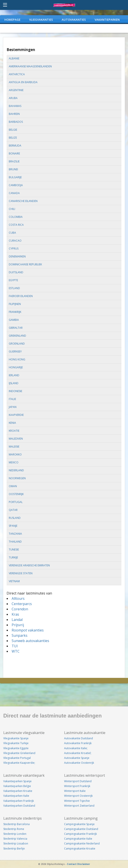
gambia (14, 320)
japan (13, 407)
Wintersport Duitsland (78, 781)
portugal (16, 502)
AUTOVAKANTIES (74, 20)
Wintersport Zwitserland (79, 806)
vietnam (14, 581)
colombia (16, 217)
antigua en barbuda (23, 82)
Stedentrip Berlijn (14, 849)
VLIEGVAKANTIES (41, 20)
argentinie (16, 90)
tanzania (15, 534)
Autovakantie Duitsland (78, 738)
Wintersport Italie (75, 791)
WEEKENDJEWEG (15, 28)
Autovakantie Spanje (77, 758)
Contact (72, 864)
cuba (12, 233)
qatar (13, 510)
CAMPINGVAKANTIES (50, 28)
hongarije (16, 367)
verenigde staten (21, 573)
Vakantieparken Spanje (17, 781)
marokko (15, 454)
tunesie (14, 550)
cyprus (14, 249)
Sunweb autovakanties (30, 641)
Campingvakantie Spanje (79, 824)
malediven (16, 439)
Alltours (18, 598)
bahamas (15, 106)
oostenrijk (16, 494)
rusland (15, 518)
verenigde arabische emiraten (29, 565)
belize (13, 138)
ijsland (14, 383)
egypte (13, 280)
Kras (15, 614)
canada (14, 193)
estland (14, 288)
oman (13, 486)
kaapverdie (16, 415)
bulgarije (15, 177)
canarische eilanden (23, 201)
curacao (15, 241)
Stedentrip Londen (15, 834)
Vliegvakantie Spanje (16, 738)
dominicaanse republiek (25, 264)
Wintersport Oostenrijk (78, 796)
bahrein (14, 114)
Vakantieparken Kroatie (18, 791)
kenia (12, 423)
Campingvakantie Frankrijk (80, 834)
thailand (15, 542)
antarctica (17, 74)
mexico (14, 462)
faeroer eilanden (21, 296)
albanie (14, 58)
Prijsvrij (18, 625)
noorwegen (17, 478)
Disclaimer (84, 864)
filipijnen (15, 304)
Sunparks (20, 635)
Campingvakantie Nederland (82, 843)
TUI (15, 646)
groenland (17, 344)
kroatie (14, 431)
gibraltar (16, 328)
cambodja (16, 185)
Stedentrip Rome (14, 829)
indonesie (15, 391)
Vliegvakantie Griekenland (19, 753)
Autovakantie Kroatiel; (78, 753)
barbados (16, 122)
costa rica (16, 225)
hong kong (17, 359)
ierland (14, 375)
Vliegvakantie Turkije (16, 743)
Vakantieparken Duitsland (19, 806)
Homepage (12, 20)
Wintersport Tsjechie (77, 801)
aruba (13, 98)
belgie (13, 130)
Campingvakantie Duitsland (81, 829)
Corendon (20, 609)
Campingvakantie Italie (78, 839)
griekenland (17, 336)
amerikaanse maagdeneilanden (30, 66)
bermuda (15, 146)
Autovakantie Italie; (76, 748)
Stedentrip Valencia (15, 839)
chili (12, 209)
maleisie (14, 447)
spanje (13, 526)
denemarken (17, 256)
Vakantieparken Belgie (17, 786)
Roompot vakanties (28, 630)
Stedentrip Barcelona (16, 824)
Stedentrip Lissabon (16, 843)
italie (12, 399)
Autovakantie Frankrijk (78, 743)
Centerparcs (22, 604)
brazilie (14, 161)
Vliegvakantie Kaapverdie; (19, 763)
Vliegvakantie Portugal (17, 758)
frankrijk (15, 312)
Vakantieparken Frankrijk (19, 801)
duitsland (16, 272)
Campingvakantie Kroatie (80, 849)
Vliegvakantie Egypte (16, 748)
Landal (17, 620)
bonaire (14, 153)
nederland (16, 470)
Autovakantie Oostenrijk (79, 763)
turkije (13, 557)
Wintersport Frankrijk (77, 786)
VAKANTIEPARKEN (107, 20)
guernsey (15, 351)
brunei (13, 169)
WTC (16, 651)
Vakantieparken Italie (16, 796)
